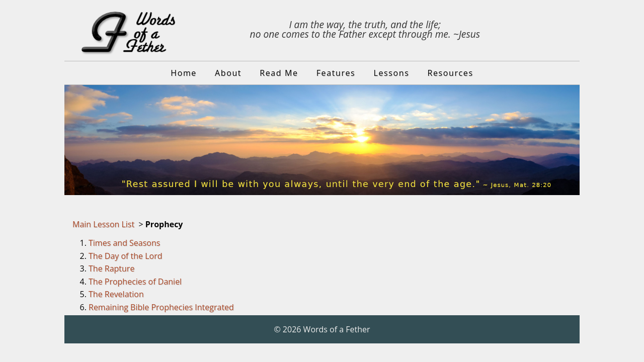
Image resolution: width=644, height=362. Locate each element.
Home (184, 73)
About (228, 73)
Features (336, 73)
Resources (451, 73)
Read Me (279, 73)
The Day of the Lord (126, 256)
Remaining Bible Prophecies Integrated (161, 307)
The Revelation (116, 294)
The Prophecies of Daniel (135, 282)
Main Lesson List (103, 224)
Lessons (392, 73)
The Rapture (111, 268)
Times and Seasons (124, 243)
